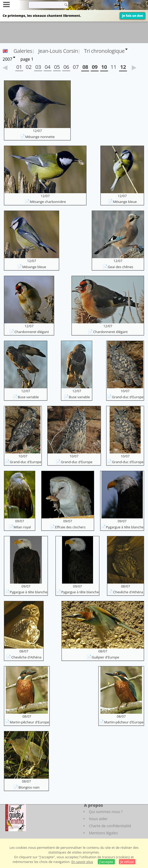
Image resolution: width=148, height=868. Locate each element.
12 (123, 67)
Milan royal (22, 527)
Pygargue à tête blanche (125, 527)
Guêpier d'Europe (106, 657)
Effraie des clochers (70, 527)
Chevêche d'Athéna (128, 592)
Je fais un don (132, 16)
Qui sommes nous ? (106, 812)
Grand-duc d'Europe (128, 397)
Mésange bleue (125, 202)
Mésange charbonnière (48, 202)
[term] (44, 5)
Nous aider (98, 819)
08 (85, 67)
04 (48, 67)
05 (57, 67)
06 (66, 67)
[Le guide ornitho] (16, 817)
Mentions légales (103, 833)
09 (95, 67)
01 (19, 67)
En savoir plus (82, 862)
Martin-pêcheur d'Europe (29, 722)
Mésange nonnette (40, 137)
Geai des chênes (121, 267)
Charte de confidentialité (110, 826)
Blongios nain (29, 787)
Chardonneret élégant (32, 332)
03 (38, 67)
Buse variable (28, 397)
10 (104, 67)
